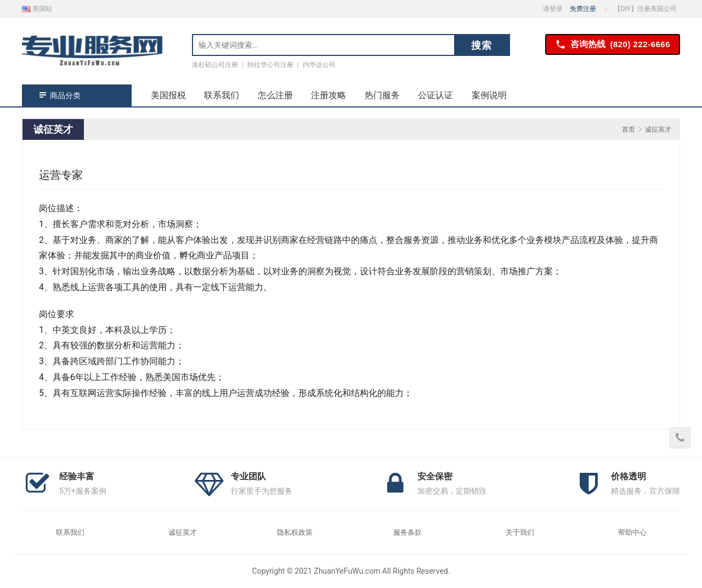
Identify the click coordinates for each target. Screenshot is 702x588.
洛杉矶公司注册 (215, 65)
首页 (629, 129)
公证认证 (435, 95)
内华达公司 (319, 65)
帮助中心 (632, 532)
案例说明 (489, 95)
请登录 (553, 9)
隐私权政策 (295, 532)
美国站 (37, 9)
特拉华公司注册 (270, 65)
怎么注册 (275, 95)
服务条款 (407, 532)
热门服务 (382, 95)
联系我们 (222, 95)
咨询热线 (613, 45)
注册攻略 (329, 95)
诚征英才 (183, 532)
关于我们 (520, 532)
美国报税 (168, 95)
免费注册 (583, 9)
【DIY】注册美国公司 (646, 9)
